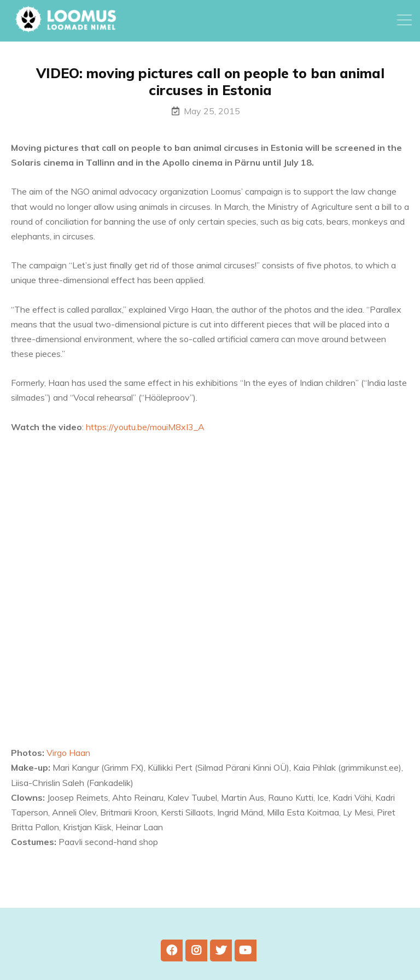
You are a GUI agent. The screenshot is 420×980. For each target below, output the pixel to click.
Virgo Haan (68, 753)
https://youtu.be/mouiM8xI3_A (145, 427)
